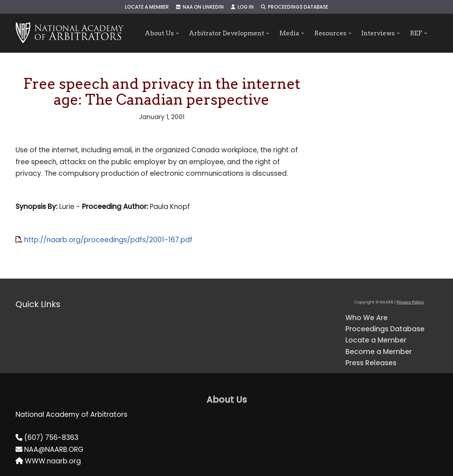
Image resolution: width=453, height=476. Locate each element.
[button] (177, 33)
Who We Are (367, 318)
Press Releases (371, 363)
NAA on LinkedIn (200, 7)
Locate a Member (147, 7)
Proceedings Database (295, 7)
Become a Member (379, 352)
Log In (242, 7)
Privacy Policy (410, 302)
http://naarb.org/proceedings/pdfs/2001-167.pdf (108, 240)
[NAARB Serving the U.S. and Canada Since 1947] (69, 33)
